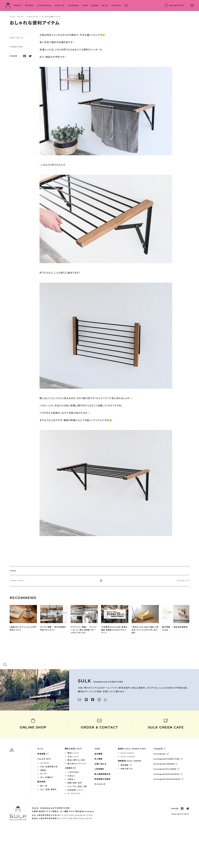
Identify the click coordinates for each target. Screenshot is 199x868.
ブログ (97, 749)
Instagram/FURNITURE (168, 759)
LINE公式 (160, 749)
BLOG (105, 5)
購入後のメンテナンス (77, 764)
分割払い (71, 779)
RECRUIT (117, 5)
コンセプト (45, 763)
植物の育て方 (127, 769)
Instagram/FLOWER (167, 769)
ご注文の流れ (73, 772)
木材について (73, 757)
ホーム (40, 749)
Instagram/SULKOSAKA (168, 779)
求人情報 (98, 759)
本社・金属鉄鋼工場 (49, 767)
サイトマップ (100, 784)
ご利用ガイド (70, 768)
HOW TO (60, 5)
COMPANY (73, 5)
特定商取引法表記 (102, 779)
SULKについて (44, 759)
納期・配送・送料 (75, 783)
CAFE (85, 5)
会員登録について (75, 790)
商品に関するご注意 (76, 760)
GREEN (95, 5)
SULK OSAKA (128, 757)
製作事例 (41, 782)
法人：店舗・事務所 (48, 789)
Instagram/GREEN (165, 764)
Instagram (161, 754)
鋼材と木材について (73, 749)
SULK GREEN (130, 761)
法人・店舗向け (47, 777)
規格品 (43, 770)
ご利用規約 (99, 769)
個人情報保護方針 (102, 774)
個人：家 (44, 786)
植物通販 (126, 765)
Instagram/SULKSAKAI (168, 774)
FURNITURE (16, 47)
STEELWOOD (44, 5)
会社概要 (98, 754)
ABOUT (18, 5)
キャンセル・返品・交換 (77, 786)
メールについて (74, 793)
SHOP (174, 6)
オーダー (44, 774)
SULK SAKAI (127, 753)
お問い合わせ (100, 764)
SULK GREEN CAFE (132, 749)
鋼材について (73, 753)
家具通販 (43, 754)
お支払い (71, 776)
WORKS (29, 5)
